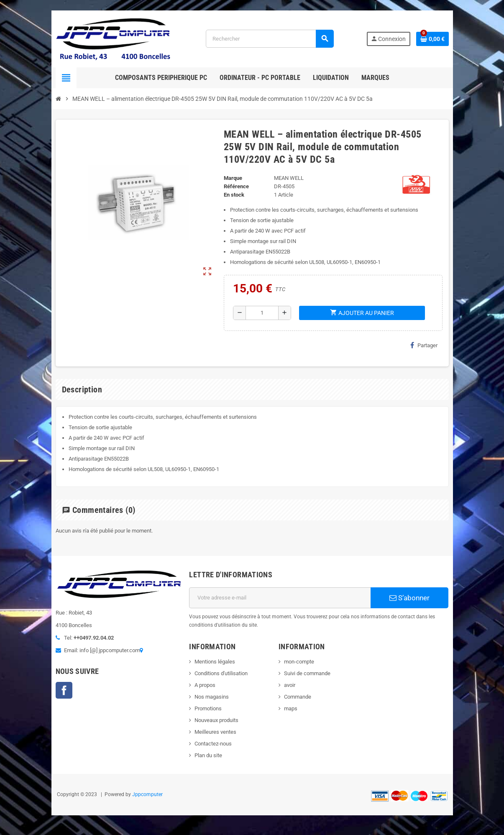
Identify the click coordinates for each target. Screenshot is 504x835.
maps (291, 708)
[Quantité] (262, 313)
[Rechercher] (270, 39)
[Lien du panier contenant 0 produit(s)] (432, 39)
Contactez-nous (213, 744)
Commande (298, 697)
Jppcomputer (147, 794)
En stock (234, 195)
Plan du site (208, 755)
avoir (290, 685)
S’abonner (409, 598)
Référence (236, 186)
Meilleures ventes (215, 732)
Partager (424, 345)
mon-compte (299, 662)
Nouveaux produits (216, 720)
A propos (205, 685)
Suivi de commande (307, 673)
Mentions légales (215, 662)
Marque (233, 178)
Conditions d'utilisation (221, 673)
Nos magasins (212, 697)
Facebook (64, 690)
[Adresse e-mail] (280, 598)
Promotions (208, 708)
